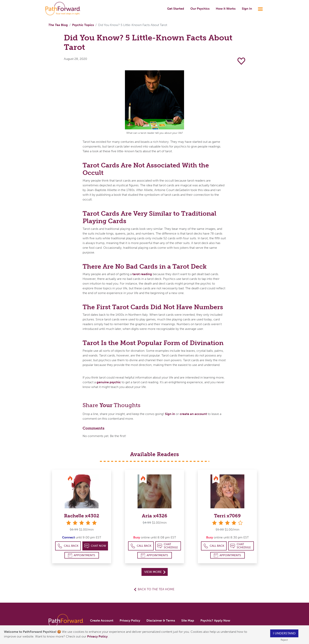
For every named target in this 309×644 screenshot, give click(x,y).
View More (155, 572)
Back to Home (156, 589)
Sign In (247, 9)
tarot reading (143, 274)
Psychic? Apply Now (215, 620)
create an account (193, 414)
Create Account (102, 620)
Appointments (82, 555)
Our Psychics (200, 9)
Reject (284, 640)
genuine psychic (109, 382)
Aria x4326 (155, 516)
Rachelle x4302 (82, 516)
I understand (284, 633)
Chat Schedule (168, 546)
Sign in (170, 414)
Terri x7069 (227, 516)
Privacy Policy (98, 636)
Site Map (188, 620)
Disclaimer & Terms (161, 620)
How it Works (226, 9)
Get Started (176, 9)
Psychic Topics (83, 25)
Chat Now (95, 546)
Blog (58, 25)
